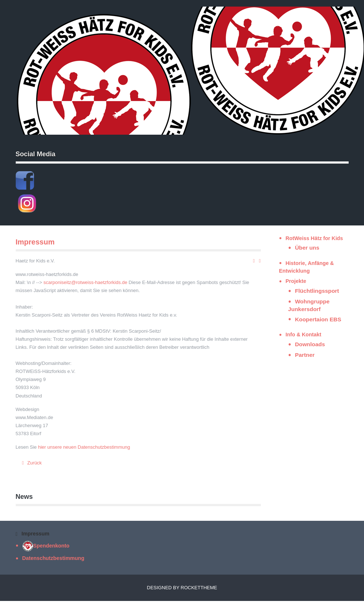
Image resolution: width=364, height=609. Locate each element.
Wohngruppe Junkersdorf (309, 305)
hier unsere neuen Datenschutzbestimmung (84, 447)
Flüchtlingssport (317, 291)
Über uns (307, 248)
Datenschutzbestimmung (53, 558)
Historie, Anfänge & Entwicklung (307, 267)
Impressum (35, 242)
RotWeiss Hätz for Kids (314, 238)
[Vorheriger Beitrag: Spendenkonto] (31, 463)
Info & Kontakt (304, 335)
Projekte (296, 281)
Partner (305, 355)
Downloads (310, 344)
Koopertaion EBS (318, 319)
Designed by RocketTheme (182, 588)
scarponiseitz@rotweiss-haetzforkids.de (85, 282)
